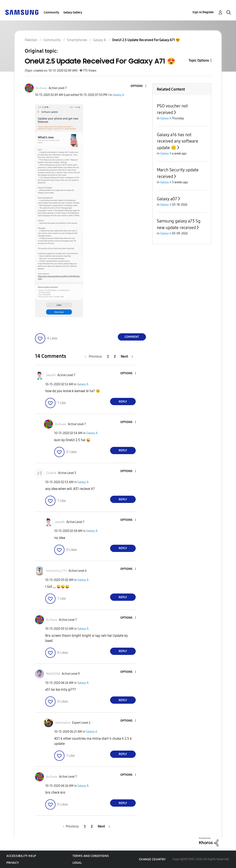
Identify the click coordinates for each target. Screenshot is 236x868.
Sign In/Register (203, 12)
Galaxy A (118, 95)
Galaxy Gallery (73, 12)
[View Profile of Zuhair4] (51, 473)
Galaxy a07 (167, 199)
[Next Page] (127, 356)
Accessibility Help (21, 856)
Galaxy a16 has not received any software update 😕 (178, 141)
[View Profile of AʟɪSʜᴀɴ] (41, 88)
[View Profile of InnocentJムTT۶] (56, 571)
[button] (138, 86)
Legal (77, 863)
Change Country (152, 859)
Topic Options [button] (199, 60)
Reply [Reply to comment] (123, 402)
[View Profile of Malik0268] (53, 674)
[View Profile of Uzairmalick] (63, 723)
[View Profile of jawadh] (51, 375)
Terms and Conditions (91, 856)
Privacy (13, 863)
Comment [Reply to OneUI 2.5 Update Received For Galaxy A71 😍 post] (132, 337)
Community (51, 12)
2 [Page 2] (115, 356)
